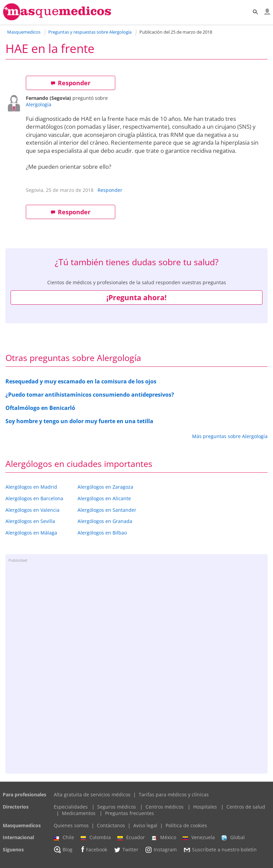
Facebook (93, 849)
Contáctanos (111, 825)
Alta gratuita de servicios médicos (92, 794)
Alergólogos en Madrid (31, 487)
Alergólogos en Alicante (104, 498)
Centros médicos (165, 807)
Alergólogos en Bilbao (102, 533)
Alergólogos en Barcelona (34, 498)
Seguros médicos (117, 807)
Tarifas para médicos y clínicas (174, 794)
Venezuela (199, 837)
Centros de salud (246, 807)
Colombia (96, 837)
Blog (63, 850)
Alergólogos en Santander (107, 510)
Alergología (39, 104)
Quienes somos (71, 825)
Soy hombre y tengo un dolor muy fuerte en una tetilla (79, 421)
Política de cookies (186, 825)
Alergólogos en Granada (105, 521)
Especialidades (71, 807)
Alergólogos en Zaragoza (105, 487)
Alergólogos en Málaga (31, 533)
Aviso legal (145, 825)
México (164, 837)
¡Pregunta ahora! (136, 297)
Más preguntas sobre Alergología (230, 436)
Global (233, 837)
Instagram (161, 850)
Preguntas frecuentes (130, 813)
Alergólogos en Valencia (32, 510)
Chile (64, 837)
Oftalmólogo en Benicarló (40, 408)
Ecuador (131, 837)
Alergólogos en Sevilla (30, 521)
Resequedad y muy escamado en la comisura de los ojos (81, 381)
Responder (71, 83)
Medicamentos (79, 813)
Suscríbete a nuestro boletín (220, 850)
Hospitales (205, 807)
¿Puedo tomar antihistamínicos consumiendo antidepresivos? (90, 395)
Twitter (126, 850)
